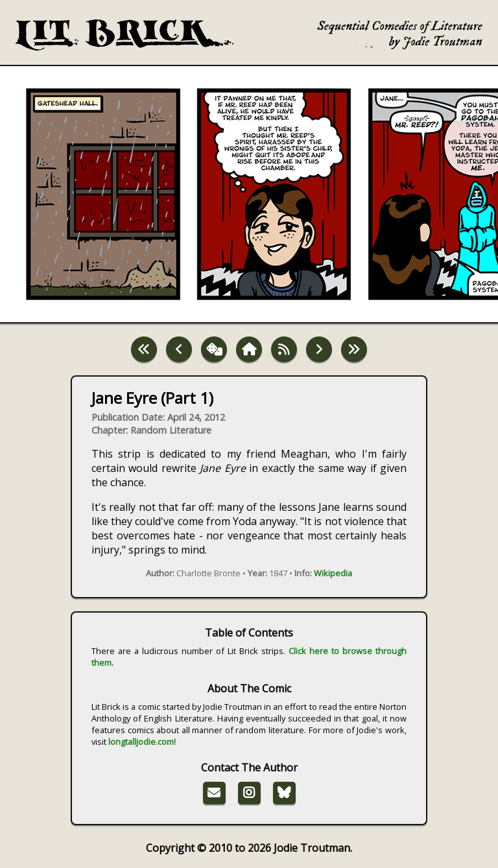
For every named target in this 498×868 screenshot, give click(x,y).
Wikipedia (333, 573)
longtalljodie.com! (142, 742)
